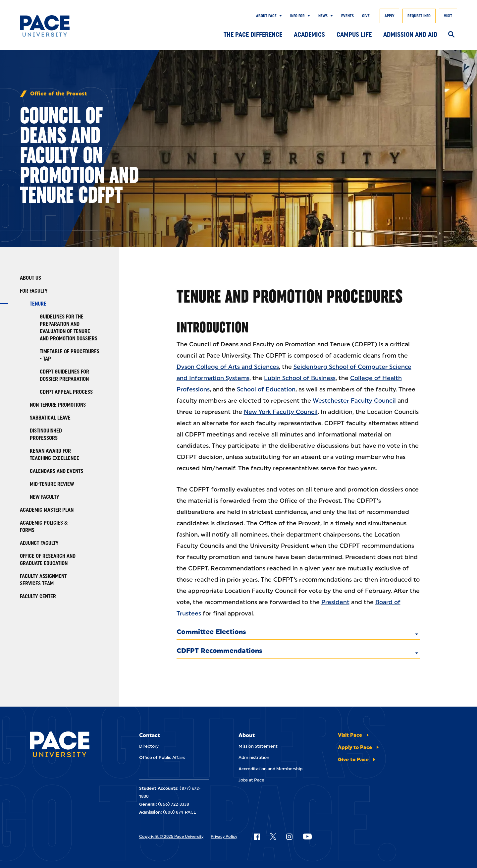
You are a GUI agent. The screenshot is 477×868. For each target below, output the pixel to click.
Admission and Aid (410, 34)
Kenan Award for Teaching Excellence (54, 455)
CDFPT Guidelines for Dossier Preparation (64, 375)
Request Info (419, 16)
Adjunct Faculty (39, 543)
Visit (448, 16)
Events (347, 16)
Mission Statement (258, 746)
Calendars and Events (56, 471)
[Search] (451, 35)
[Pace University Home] (50, 26)
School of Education (266, 389)
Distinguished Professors (46, 434)
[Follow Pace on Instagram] (289, 837)
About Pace (266, 16)
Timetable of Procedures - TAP (70, 355)
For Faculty (34, 291)
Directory (149, 746)
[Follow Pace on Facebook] (257, 837)
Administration (254, 757)
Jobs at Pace (251, 780)
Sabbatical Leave (50, 418)
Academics (309, 34)
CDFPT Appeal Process (66, 392)
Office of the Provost (58, 94)
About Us (30, 278)
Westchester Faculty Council (354, 401)
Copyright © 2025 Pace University (171, 837)
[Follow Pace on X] (273, 837)
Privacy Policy (224, 837)
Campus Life (354, 34)
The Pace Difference (253, 34)
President (335, 602)
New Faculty (45, 497)
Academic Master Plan (47, 510)
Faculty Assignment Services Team (43, 580)
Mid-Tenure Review (52, 484)
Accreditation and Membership (270, 769)
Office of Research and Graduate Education (48, 560)
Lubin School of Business (300, 378)
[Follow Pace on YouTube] (307, 837)
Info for (297, 16)
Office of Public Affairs (162, 757)
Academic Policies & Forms (44, 526)
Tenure (38, 304)
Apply (389, 16)
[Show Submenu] (279, 16)
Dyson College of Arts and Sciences (228, 367)
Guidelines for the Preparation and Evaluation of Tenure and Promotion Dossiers (69, 328)
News (323, 16)
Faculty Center (38, 596)
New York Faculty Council (281, 412)
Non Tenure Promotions (58, 405)
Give (366, 16)
